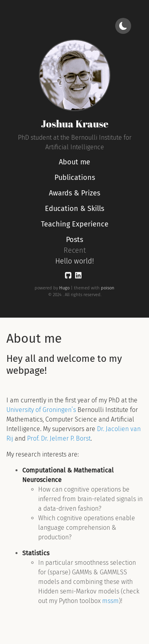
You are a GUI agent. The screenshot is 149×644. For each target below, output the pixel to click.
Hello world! (74, 261)
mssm (110, 601)
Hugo (64, 288)
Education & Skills (74, 209)
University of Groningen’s (41, 410)
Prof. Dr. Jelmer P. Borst (59, 438)
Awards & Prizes (74, 193)
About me (74, 162)
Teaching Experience (75, 224)
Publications (75, 178)
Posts (74, 240)
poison (108, 288)
